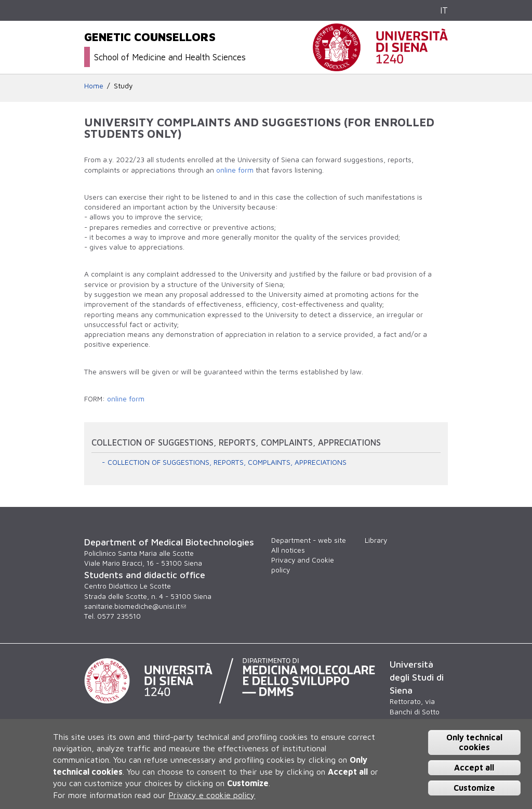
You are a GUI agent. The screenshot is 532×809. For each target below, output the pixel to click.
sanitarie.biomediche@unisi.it (135, 606)
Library (376, 540)
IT (444, 10)
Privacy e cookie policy (212, 795)
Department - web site (309, 540)
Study (123, 86)
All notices (288, 550)
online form (235, 170)
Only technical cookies (474, 742)
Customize (474, 788)
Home (94, 86)
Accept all (474, 767)
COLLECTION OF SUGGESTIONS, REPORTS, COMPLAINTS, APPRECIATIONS (227, 462)
